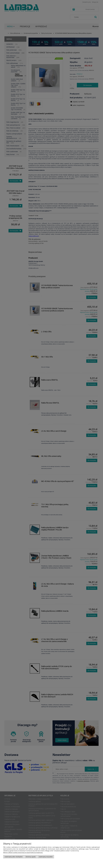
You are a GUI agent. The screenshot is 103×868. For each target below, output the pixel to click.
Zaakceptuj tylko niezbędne (14, 857)
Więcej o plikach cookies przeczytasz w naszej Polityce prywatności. (23, 853)
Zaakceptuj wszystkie (46, 857)
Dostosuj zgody (31, 857)
